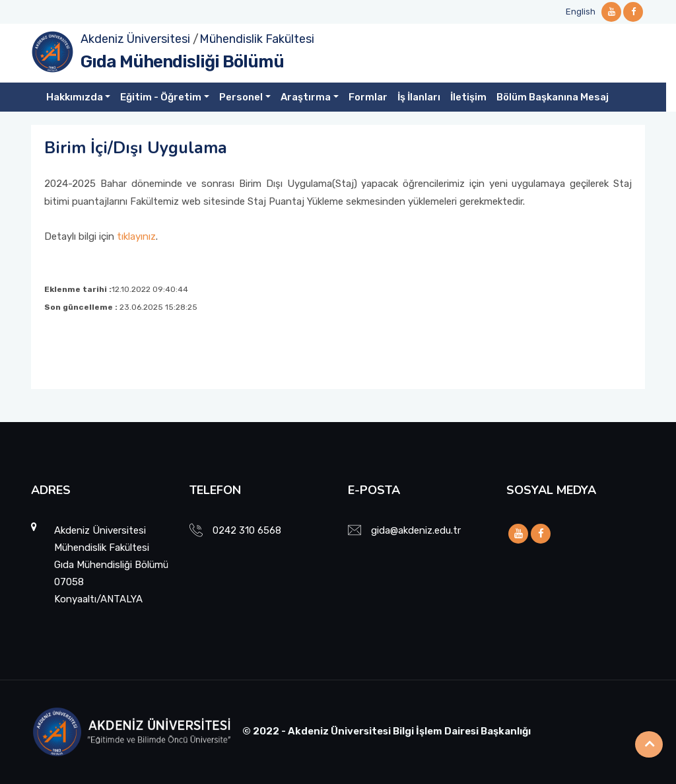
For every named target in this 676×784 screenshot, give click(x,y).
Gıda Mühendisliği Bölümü (182, 62)
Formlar (368, 97)
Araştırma (306, 97)
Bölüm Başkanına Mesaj (553, 97)
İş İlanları (419, 97)
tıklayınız (136, 236)
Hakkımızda (75, 97)
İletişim (468, 97)
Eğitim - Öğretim (161, 97)
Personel (241, 97)
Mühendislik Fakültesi (257, 39)
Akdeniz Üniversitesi (135, 39)
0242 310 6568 (247, 530)
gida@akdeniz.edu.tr (416, 530)
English (581, 12)
